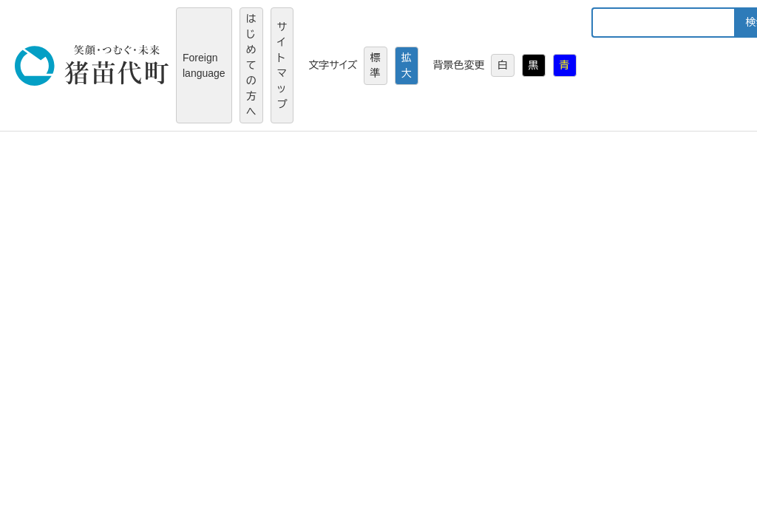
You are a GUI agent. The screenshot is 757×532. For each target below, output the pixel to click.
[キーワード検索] (663, 23)
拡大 (407, 65)
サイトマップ (282, 65)
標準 (376, 65)
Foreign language (204, 65)
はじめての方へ (251, 65)
